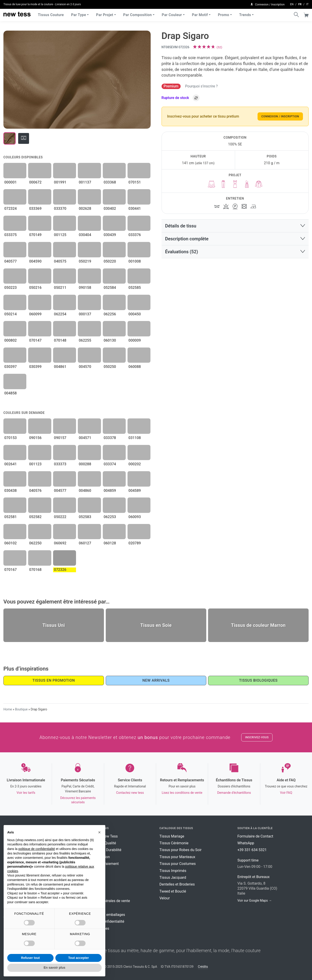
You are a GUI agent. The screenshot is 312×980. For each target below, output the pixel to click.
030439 (110, 235)
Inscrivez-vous (257, 737)
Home (8, 709)
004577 (60, 491)
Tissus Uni (54, 625)
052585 (135, 288)
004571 (85, 438)
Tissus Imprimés (173, 871)
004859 (110, 491)
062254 (60, 314)
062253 (110, 517)
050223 (11, 288)
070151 (135, 182)
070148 (60, 340)
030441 (135, 209)
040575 (60, 261)
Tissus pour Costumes (178, 864)
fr (300, 4)
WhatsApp (246, 843)
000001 (11, 182)
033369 (35, 209)
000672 (35, 182)
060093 (135, 517)
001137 (85, 182)
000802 (11, 340)
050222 (60, 517)
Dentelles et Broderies (177, 884)
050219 (85, 261)
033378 (110, 438)
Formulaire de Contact (255, 836)
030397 (11, 367)
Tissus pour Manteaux (177, 857)
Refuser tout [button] (30, 958)
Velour (165, 898)
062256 (110, 314)
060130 (110, 340)
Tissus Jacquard (173, 877)
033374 (110, 464)
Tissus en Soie (156, 625)
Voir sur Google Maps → (254, 900)
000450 (135, 314)
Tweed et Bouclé (173, 891)
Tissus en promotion (54, 680)
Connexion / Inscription (280, 116)
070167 (11, 570)
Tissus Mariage (172, 836)
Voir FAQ (286, 793)
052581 (11, 517)
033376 (135, 235)
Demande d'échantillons (234, 793)
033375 (11, 235)
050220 (110, 261)
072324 (11, 209)
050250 (110, 367)
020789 (135, 543)
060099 (35, 314)
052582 (35, 517)
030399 (35, 367)
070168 (35, 570)
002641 (11, 464)
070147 (35, 340)
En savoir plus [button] (54, 968)
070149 (35, 235)
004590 (35, 261)
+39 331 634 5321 (252, 850)
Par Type (79, 13)
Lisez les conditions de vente (182, 793)
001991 (60, 182)
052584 (110, 288)
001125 (60, 235)
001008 (135, 261)
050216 (35, 288)
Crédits (203, 967)
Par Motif (200, 13)
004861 (60, 367)
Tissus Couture (51, 13)
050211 (60, 288)
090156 (35, 438)
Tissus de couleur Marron (258, 625)
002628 (85, 209)
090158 (85, 288)
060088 (135, 367)
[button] (235, 226)
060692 (60, 543)
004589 (135, 491)
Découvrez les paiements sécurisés (78, 800)
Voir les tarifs (26, 793)
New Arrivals (156, 680)
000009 (135, 340)
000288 (85, 464)
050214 (11, 314)
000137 (85, 314)
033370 (60, 209)
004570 (85, 367)
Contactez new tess (130, 793)
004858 (11, 393)
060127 (85, 543)
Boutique (21, 709)
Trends (245, 13)
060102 (11, 543)
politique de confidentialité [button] (37, 849)
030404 (85, 235)
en (292, 4)
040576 (35, 491)
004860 (85, 491)
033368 (110, 182)
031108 (135, 438)
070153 (11, 438)
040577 (11, 261)
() (220, 47)
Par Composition (138, 13)
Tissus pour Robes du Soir (181, 850)
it (307, 4)
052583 (85, 517)
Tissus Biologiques (258, 680)
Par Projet (104, 13)
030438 (11, 491)
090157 (60, 438)
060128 (110, 543)
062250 (35, 543)
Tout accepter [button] (79, 958)
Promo (224, 13)
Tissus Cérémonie (174, 843)
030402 (110, 209)
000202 (135, 464)
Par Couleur (172, 13)
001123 (35, 464)
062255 (85, 340)
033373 (60, 464)
